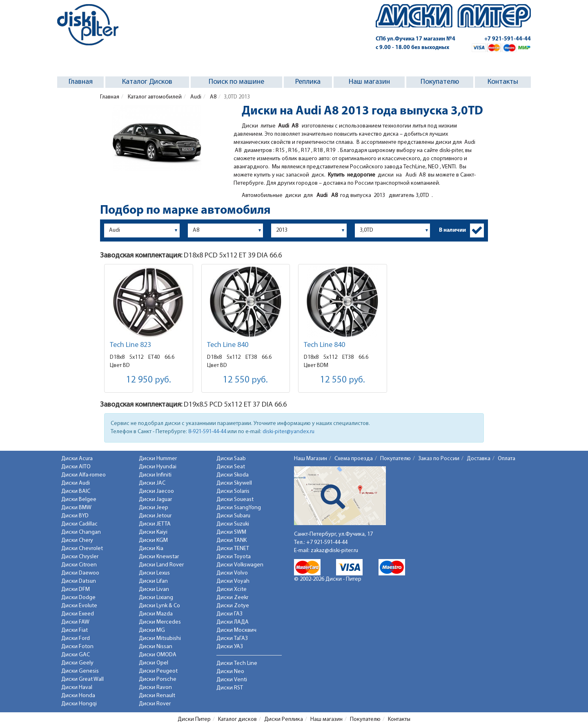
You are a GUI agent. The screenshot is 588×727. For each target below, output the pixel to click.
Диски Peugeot (158, 671)
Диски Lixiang (156, 598)
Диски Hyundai (158, 467)
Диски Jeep (154, 508)
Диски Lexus (154, 573)
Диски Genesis (80, 671)
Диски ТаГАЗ (232, 639)
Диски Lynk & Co (159, 606)
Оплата (507, 459)
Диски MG (152, 630)
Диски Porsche (158, 679)
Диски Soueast (235, 500)
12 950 (149, 380)
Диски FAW (75, 622)
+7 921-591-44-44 (508, 39)
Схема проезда (354, 459)
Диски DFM (76, 589)
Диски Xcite (232, 589)
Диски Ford (76, 639)
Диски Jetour (155, 516)
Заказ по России (439, 459)
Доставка (479, 459)
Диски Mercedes (160, 622)
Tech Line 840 (228, 345)
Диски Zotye (233, 606)
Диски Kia (151, 549)
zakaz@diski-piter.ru (334, 551)
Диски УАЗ (230, 647)
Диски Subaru (233, 516)
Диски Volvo (232, 573)
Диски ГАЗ (229, 614)
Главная (81, 82)
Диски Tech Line (237, 663)
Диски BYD (75, 516)
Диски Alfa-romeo (84, 475)
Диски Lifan (153, 581)
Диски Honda (78, 696)
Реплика (308, 82)
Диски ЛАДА (233, 622)
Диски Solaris (233, 491)
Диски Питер (194, 719)
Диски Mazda (156, 614)
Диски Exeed (78, 614)
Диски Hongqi (79, 704)
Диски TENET (233, 549)
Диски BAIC (76, 491)
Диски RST (230, 688)
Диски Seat (231, 467)
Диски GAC (76, 655)
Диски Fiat (75, 630)
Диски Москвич (236, 630)
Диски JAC (152, 483)
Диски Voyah (233, 581)
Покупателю (440, 82)
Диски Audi (76, 483)
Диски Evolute (79, 606)
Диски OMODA (158, 655)
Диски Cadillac (79, 524)
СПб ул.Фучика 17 (415, 39)
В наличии (452, 230)
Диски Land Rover (161, 565)
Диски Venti (232, 680)
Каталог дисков (237, 719)
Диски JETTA (155, 524)
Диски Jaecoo (156, 491)
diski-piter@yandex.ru (288, 432)
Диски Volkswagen (240, 565)
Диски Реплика (284, 719)
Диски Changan (81, 532)
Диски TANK (232, 540)
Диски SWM (231, 532)
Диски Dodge (78, 598)
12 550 (245, 380)
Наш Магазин (311, 459)
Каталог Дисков (147, 82)
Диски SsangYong (239, 508)
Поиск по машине (236, 82)
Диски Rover (155, 704)
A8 (213, 97)
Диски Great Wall (82, 679)
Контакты (503, 82)
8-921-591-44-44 (207, 432)
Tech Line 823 (130, 345)
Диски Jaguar (155, 500)
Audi (195, 97)
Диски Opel (154, 663)
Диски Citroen (79, 565)
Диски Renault (157, 696)
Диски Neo (230, 672)
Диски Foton (77, 647)
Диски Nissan (156, 647)
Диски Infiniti (155, 475)
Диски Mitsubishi (160, 639)
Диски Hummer (158, 459)
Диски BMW (76, 508)
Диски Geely (77, 663)
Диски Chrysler (80, 557)
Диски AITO (76, 467)
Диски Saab (231, 459)
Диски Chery (77, 540)
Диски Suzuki (233, 524)
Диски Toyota (234, 557)
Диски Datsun (79, 581)
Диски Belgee (79, 500)
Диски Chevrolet (82, 549)
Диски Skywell (234, 483)
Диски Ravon (155, 688)
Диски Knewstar (159, 557)
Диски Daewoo (80, 573)
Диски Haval (77, 688)
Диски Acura (77, 459)
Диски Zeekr (232, 598)
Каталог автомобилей (154, 97)
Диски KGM (153, 540)
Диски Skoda (233, 475)
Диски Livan (154, 589)
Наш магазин (369, 82)
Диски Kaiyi (153, 532)
